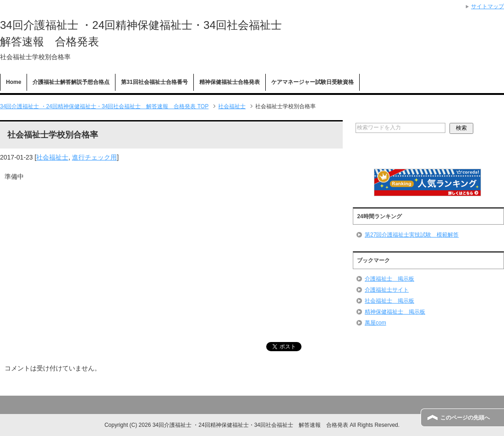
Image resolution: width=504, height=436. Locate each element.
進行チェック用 (94, 157)
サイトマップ (488, 6)
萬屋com (375, 323)
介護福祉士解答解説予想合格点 (71, 82)
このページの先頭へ (465, 418)
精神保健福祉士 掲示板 (395, 312)
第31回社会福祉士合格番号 (154, 82)
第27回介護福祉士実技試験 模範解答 (412, 235)
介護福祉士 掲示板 (389, 279)
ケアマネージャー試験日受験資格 (312, 82)
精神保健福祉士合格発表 (230, 82)
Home (14, 82)
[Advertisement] (171, 255)
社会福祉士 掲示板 (389, 301)
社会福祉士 (52, 157)
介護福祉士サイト (387, 290)
